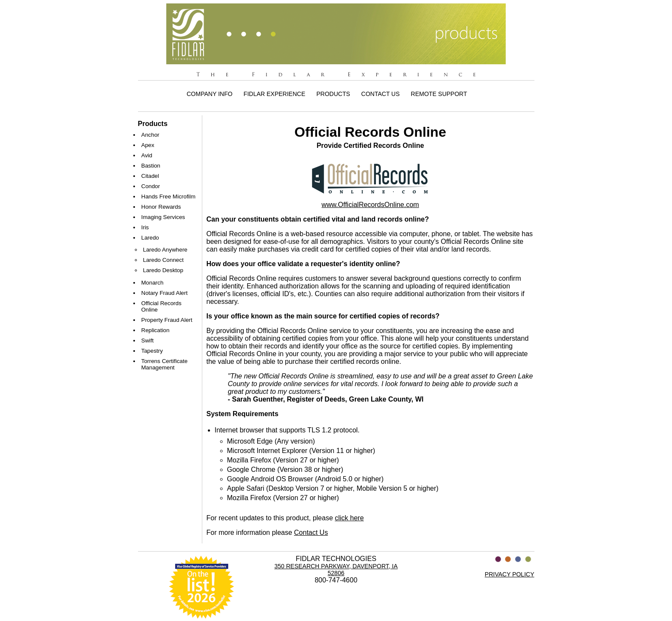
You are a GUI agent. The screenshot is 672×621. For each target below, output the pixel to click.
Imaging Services (163, 217)
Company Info (210, 94)
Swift (148, 340)
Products (333, 94)
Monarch (153, 283)
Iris (145, 227)
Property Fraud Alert (167, 320)
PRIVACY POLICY (509, 574)
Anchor (150, 135)
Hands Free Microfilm (169, 196)
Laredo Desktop (163, 270)
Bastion (151, 166)
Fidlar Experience (274, 94)
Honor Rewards (161, 207)
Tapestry (152, 351)
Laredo (150, 238)
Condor (151, 186)
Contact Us (381, 94)
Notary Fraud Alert (165, 293)
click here (349, 518)
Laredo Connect (163, 260)
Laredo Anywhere (165, 250)
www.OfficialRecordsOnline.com (370, 205)
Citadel (150, 176)
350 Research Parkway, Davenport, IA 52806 (336, 570)
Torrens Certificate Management (165, 364)
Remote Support (439, 94)
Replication (156, 330)
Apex (148, 145)
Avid (147, 155)
